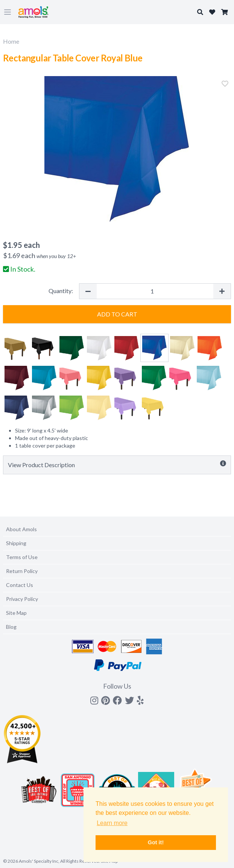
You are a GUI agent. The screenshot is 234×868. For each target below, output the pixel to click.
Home (11, 41)
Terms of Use (22, 557)
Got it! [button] (156, 842)
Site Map (16, 613)
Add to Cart (117, 314)
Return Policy (22, 571)
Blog (11, 627)
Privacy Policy (22, 599)
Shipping (16, 543)
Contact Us (20, 585)
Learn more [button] (112, 823)
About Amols (21, 529)
